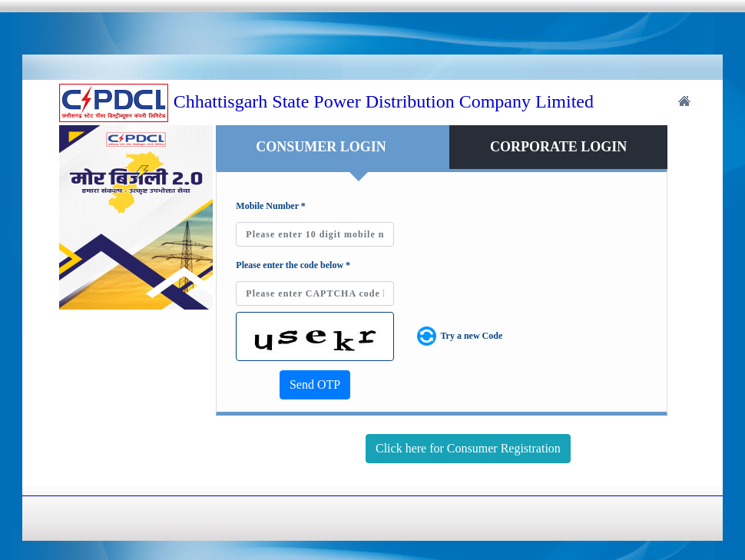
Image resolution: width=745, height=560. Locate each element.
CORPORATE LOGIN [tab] (558, 147)
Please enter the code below (293, 265)
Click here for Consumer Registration (468, 448)
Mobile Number (270, 206)
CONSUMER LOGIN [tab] (321, 147)
